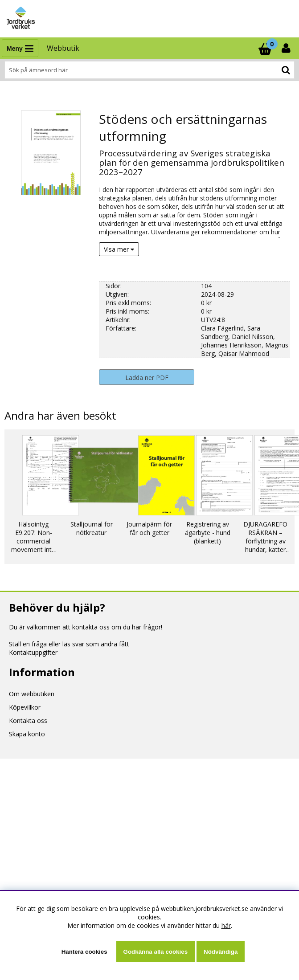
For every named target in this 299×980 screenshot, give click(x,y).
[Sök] (149, 70)
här (226, 925)
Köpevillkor (25, 707)
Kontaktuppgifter (33, 652)
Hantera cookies (84, 952)
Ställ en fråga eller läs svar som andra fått (69, 644)
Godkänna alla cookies (156, 952)
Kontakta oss (28, 721)
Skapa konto (27, 734)
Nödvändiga (221, 952)
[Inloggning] (287, 48)
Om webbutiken (32, 694)
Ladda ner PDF (147, 378)
